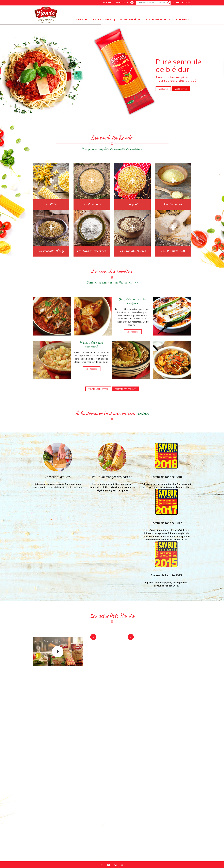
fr (186, 3)
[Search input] (152, 3)
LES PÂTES (163, 89)
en (189, 3)
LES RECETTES (181, 89)
